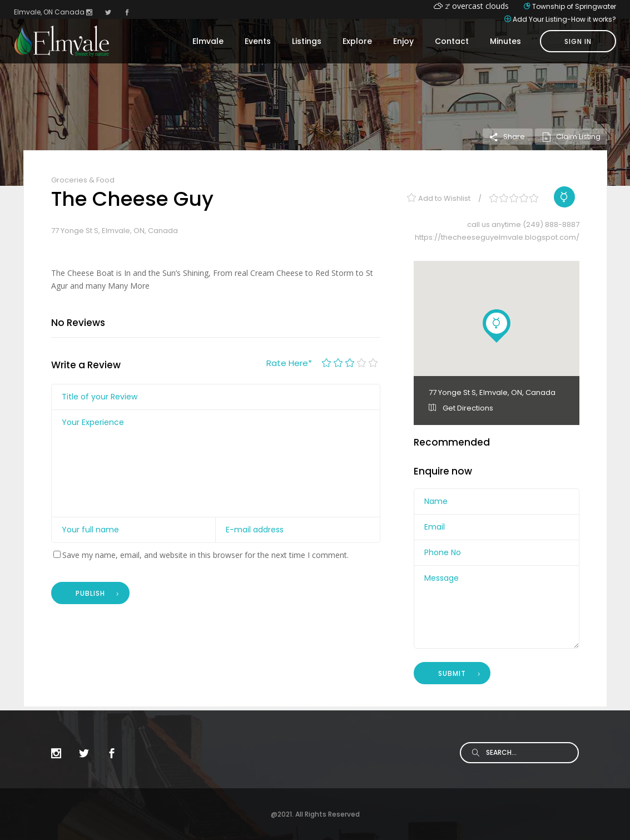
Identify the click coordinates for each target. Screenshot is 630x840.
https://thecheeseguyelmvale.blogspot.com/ (497, 237)
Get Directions (461, 408)
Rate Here (289, 363)
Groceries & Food (83, 180)
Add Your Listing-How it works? (564, 19)
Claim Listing (571, 137)
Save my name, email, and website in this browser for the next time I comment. (205, 555)
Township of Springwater (574, 6)
